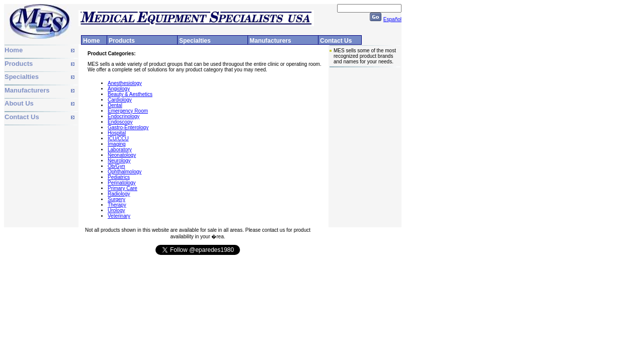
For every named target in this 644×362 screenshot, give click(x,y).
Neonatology (122, 155)
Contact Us (22, 117)
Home (14, 50)
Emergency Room (128, 111)
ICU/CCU (118, 139)
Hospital (117, 133)
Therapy (117, 205)
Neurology (119, 161)
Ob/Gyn (116, 166)
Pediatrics (119, 177)
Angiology (119, 89)
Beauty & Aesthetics (130, 94)
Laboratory (120, 150)
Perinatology (122, 183)
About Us (19, 103)
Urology (116, 210)
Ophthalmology (125, 172)
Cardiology (120, 100)
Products (19, 64)
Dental (115, 105)
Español (392, 19)
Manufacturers (27, 90)
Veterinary (119, 216)
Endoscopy (120, 122)
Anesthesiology (125, 83)
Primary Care (123, 188)
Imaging (117, 144)
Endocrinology (124, 116)
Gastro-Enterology (128, 127)
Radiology (119, 194)
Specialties (22, 77)
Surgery (116, 199)
